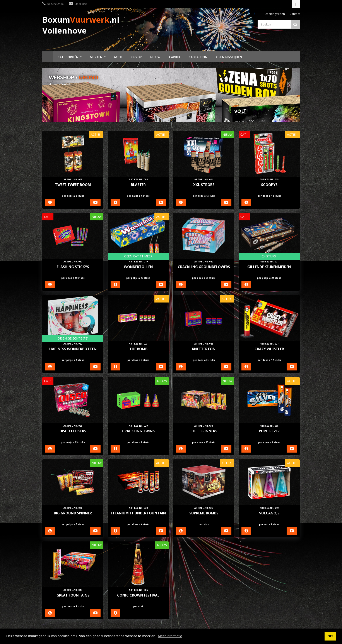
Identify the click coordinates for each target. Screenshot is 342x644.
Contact (295, 14)
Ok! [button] (330, 636)
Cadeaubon (198, 57)
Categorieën (68, 57)
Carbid (174, 57)
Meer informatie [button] (170, 636)
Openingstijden (275, 14)
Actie (118, 57)
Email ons (81, 4)
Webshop (68, 84)
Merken (96, 57)
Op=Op (136, 57)
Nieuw (155, 57)
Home (48, 57)
